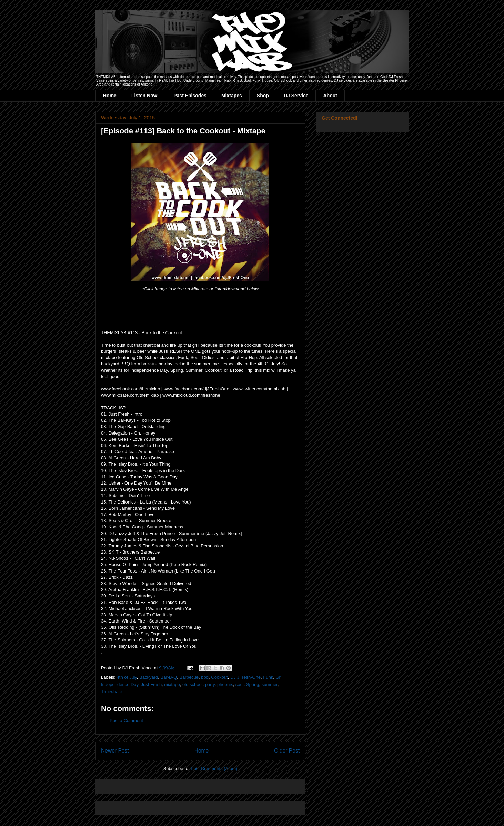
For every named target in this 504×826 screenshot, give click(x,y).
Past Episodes (190, 96)
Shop (263, 96)
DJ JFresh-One (245, 677)
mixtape (172, 684)
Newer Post (115, 751)
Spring (253, 684)
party (210, 684)
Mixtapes (232, 96)
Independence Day (120, 684)
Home (110, 96)
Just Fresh (151, 684)
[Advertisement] (182, 784)
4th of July (127, 677)
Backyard (149, 677)
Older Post (287, 751)
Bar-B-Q (169, 677)
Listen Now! (145, 96)
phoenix (225, 684)
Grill (279, 677)
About (330, 96)
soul (240, 684)
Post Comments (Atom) (214, 769)
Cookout (219, 677)
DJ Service (296, 96)
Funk (268, 677)
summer (270, 684)
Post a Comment (126, 721)
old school (193, 684)
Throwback (112, 692)
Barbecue (189, 677)
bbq (205, 677)
